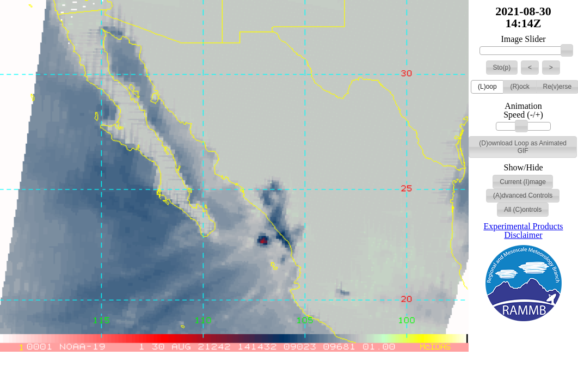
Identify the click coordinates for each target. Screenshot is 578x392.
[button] (502, 68)
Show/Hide (524, 168)
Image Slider (523, 39)
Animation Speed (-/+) (523, 111)
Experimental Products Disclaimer (523, 231)
